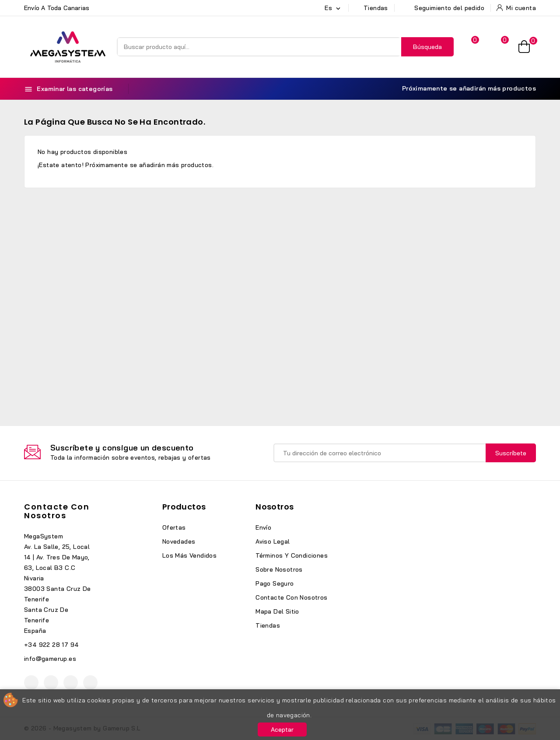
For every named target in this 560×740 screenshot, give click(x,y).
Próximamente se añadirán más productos (464, 89)
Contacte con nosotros (57, 511)
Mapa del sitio (277, 611)
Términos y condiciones (292, 555)
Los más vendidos (189, 555)
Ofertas (174, 527)
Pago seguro (275, 583)
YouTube (51, 682)
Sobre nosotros (279, 569)
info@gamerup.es (50, 659)
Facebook (31, 682)
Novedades (179, 541)
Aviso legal (273, 541)
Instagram (71, 682)
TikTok (90, 682)
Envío (263, 527)
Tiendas (268, 625)
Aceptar (282, 730)
